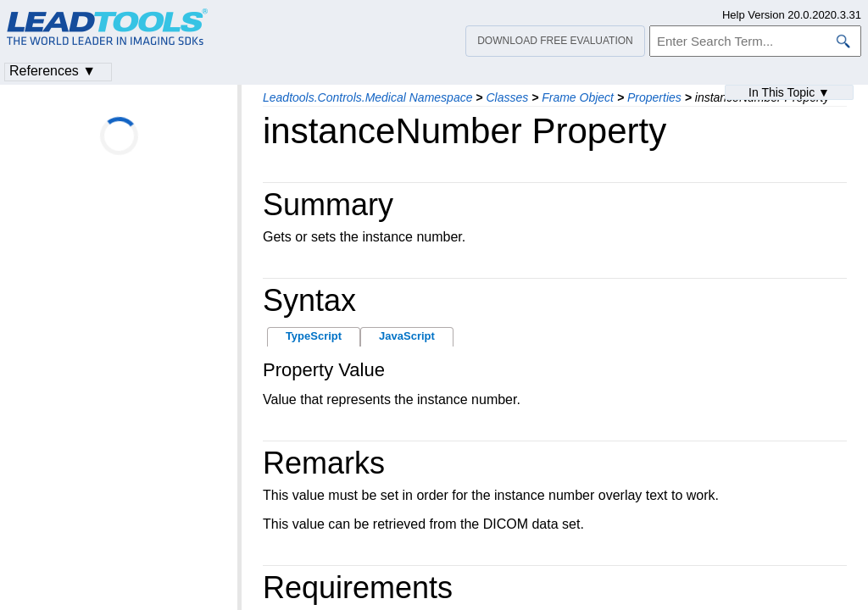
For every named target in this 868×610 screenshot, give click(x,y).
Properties (654, 97)
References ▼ (53, 71)
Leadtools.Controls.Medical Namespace (367, 97)
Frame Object (578, 97)
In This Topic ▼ (789, 92)
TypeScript (314, 336)
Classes (507, 97)
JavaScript (407, 336)
